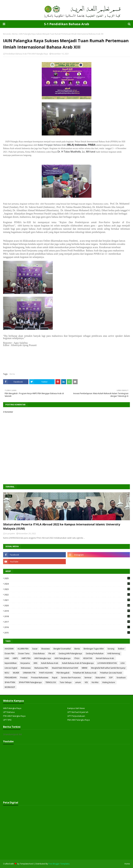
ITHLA (77, 658)
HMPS (15, 658)
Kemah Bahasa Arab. (105, 658)
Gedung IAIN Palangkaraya (70, 653)
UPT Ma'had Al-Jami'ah (78, 712)
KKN (35, 663)
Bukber (121, 649)
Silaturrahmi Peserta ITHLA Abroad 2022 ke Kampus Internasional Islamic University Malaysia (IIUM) (62, 526)
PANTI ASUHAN (46, 673)
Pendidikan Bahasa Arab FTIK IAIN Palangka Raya (27, 54)
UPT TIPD (7, 720)
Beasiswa (46, 649)
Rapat (55, 678)
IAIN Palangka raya (43, 658)
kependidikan (11, 663)
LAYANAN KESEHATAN (107, 663)
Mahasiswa (26, 668)
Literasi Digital (11, 668)
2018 (67, 616)
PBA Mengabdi (63, 673)
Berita (15, 34)
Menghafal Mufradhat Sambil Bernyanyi (108, 668)
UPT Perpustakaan (76, 716)
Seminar (88, 678)
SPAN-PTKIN (10, 682)
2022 (67, 595)
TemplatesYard (27, 864)
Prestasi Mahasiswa (40, 678)
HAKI (7, 658)
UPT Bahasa (9, 712)
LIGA (123, 663)
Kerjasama (25, 663)
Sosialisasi (121, 678)
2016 (67, 627)
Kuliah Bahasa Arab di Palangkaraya (78, 663)
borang (111, 649)
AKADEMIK (9, 649)
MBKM (85, 668)
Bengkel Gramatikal (62, 649)
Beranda (7, 34)
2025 (67, 578)
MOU (7, 673)
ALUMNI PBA (23, 649)
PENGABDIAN (11, 678)
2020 (67, 605)
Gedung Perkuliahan (95, 653)
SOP (111, 678)
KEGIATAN (88, 658)
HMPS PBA (26, 658)
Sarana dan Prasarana (71, 678)
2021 (67, 600)
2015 (67, 633)
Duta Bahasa (39, 653)
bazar (35, 649)
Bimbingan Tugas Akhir (94, 649)
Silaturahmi (100, 678)
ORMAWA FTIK (29, 673)
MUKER (16, 673)
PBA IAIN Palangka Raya (79, 720)
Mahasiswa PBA (41, 668)
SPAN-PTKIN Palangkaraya (30, 682)
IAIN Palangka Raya (12, 708)
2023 (67, 589)
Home (127, 864)
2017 (67, 622)
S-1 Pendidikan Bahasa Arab (67, 24)
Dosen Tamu (24, 653)
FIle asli (52, 653)
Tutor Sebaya (66, 682)
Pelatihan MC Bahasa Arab (85, 673)
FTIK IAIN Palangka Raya (14, 716)
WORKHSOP (10, 687)
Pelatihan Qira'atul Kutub (111, 673)
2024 (67, 584)
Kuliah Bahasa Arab (50, 663)
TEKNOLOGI (51, 682)
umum (78, 682)
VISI (86, 682)
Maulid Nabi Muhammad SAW (65, 668)
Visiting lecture (109, 682)
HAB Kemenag (114, 653)
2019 (67, 611)
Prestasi (24, 678)
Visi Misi (95, 682)
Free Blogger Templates (59, 864)
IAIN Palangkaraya (63, 658)
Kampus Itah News (76, 708)
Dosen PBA (10, 653)
